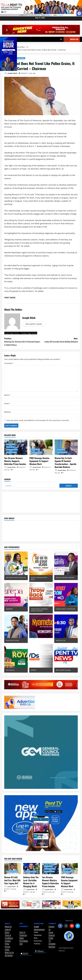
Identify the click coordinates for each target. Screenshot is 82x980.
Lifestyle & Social (12, 450)
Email (7, 404)
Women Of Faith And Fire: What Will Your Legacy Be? (12, 876)
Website (7, 412)
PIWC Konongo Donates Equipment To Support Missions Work (39, 460)
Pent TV (22, 927)
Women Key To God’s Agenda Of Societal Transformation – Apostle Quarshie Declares (66, 460)
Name (7, 395)
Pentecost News (20, 58)
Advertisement (39, 924)
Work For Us (9, 947)
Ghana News (10, 447)
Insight (36, 921)
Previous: (23, 342)
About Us (8, 921)
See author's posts (34, 324)
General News (11, 444)
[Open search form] (61, 39)
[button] (79, 13)
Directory (52, 941)
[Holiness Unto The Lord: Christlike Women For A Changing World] (32, 865)
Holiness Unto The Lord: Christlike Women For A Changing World (30, 877)
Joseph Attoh (11, 73)
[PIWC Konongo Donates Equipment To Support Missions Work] (41, 447)
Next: (59, 340)
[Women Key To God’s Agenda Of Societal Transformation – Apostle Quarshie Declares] (66, 447)
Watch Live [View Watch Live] (71, 39)
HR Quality (9, 950)
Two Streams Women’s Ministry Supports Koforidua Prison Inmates (15, 460)
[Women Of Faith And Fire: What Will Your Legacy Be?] (13, 865)
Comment (9, 363)
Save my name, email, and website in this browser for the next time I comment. (38, 420)
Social (51, 927)
